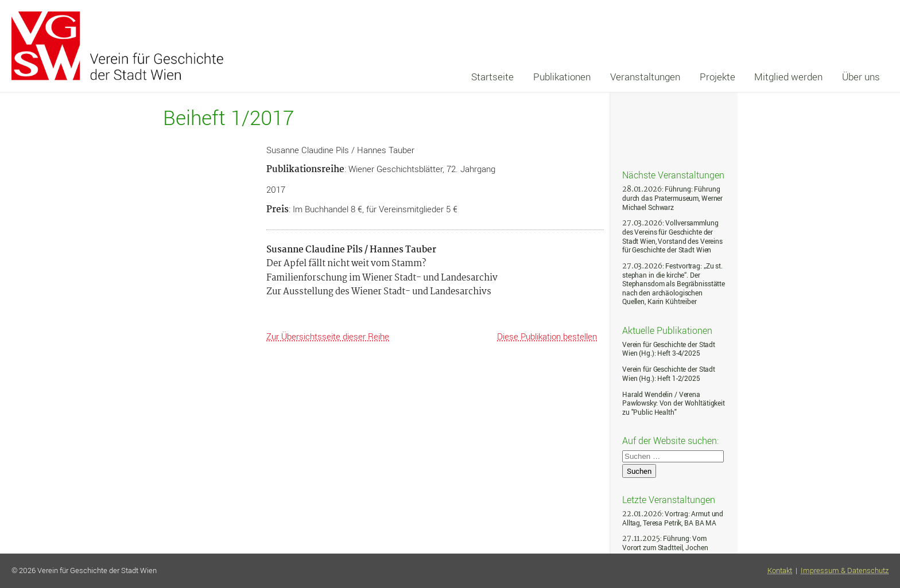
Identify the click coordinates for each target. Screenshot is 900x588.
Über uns (861, 77)
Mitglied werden (788, 77)
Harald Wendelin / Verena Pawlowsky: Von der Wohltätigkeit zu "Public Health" (674, 403)
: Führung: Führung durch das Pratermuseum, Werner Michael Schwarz (672, 198)
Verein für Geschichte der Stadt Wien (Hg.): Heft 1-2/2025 (669, 374)
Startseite (492, 77)
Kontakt (780, 571)
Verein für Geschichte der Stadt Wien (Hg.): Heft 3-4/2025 (669, 349)
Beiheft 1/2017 (228, 118)
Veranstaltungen (645, 77)
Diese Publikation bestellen (547, 336)
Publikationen (562, 77)
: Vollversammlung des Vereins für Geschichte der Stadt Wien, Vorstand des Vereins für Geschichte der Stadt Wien (672, 236)
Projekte (717, 77)
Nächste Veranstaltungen (673, 174)
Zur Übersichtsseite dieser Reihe (328, 336)
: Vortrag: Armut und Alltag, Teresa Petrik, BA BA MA (673, 518)
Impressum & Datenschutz (845, 571)
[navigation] (676, 77)
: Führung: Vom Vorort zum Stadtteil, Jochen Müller (665, 547)
